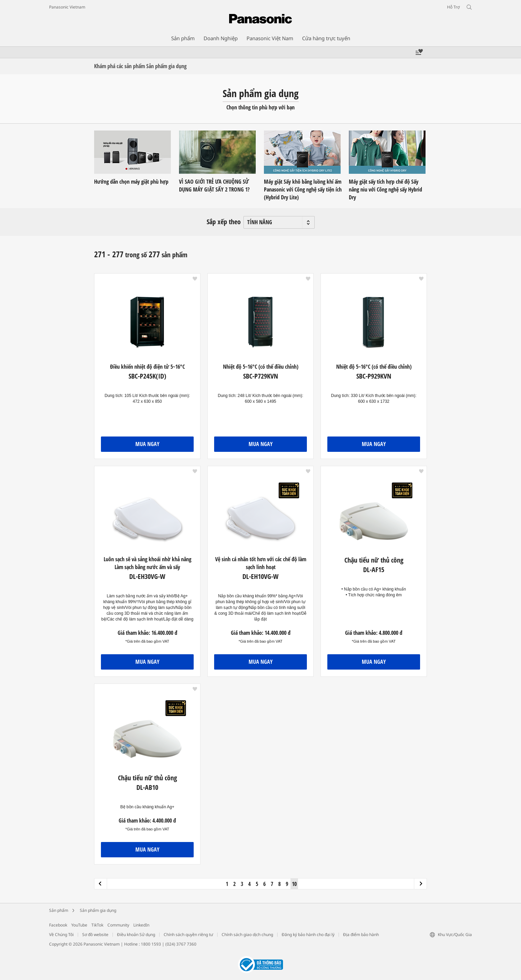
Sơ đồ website (95, 935)
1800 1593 (151, 944)
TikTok (97, 925)
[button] (195, 279)
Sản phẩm (59, 910)
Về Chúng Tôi (61, 935)
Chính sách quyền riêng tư (188, 935)
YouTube (79, 925)
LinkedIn (141, 925)
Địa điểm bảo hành (361, 935)
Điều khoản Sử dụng (136, 935)
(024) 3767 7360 (181, 944)
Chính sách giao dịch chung (247, 935)
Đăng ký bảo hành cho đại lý (308, 935)
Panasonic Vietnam (67, 7)
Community (118, 925)
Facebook (58, 925)
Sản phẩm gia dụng (98, 910)
